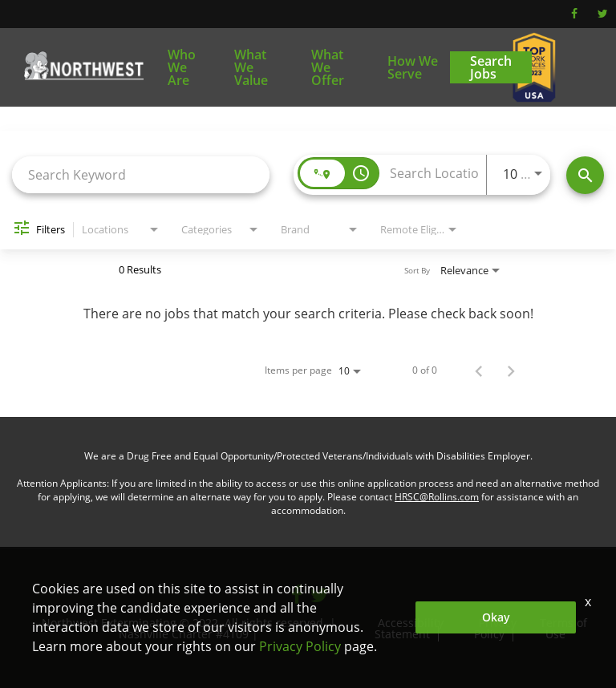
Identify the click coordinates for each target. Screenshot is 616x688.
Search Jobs (491, 67)
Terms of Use (563, 628)
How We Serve (413, 67)
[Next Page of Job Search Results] (511, 370)
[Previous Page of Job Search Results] (479, 370)
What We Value (251, 67)
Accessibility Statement (409, 628)
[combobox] (141, 174)
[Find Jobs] (585, 175)
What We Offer (328, 67)
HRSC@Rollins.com (437, 497)
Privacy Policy (495, 628)
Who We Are (182, 67)
